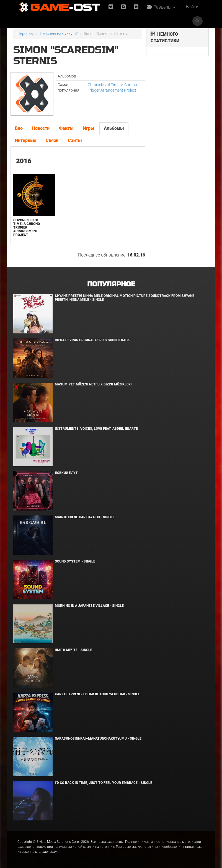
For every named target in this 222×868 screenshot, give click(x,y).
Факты (66, 128)
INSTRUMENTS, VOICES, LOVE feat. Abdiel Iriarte (96, 429)
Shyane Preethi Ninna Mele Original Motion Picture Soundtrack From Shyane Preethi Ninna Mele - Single (125, 298)
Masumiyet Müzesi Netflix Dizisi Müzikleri (93, 384)
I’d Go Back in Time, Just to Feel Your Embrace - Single (104, 783)
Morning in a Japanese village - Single (89, 606)
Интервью (26, 140)
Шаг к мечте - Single (73, 650)
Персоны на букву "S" (59, 33)
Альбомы (114, 128)
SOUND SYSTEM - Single (75, 561)
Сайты (75, 140)
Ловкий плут (66, 473)
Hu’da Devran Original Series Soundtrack (92, 340)
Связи (52, 140)
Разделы (161, 7)
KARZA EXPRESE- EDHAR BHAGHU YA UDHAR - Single (97, 694)
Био (19, 128)
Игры (89, 128)
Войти (192, 7)
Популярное (111, 284)
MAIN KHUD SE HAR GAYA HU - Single (85, 517)
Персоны (26, 33)
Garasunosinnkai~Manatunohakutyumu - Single (98, 739)
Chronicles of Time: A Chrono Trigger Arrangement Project (27, 228)
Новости (41, 128)
